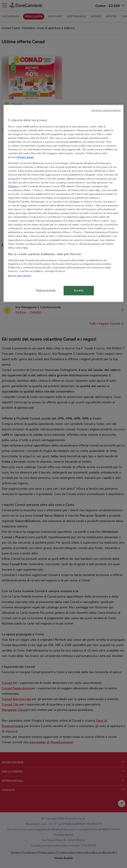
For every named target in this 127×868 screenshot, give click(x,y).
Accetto (79, 290)
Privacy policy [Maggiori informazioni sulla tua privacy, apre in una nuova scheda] (26, 157)
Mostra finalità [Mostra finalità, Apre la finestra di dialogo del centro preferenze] (46, 290)
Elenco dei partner (20, 276)
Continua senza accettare (106, 110)
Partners (13, 186)
